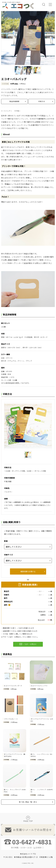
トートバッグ (6, 111)
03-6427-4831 (32, 842)
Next (52, 12)
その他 (17, 111)
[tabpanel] (28, 38)
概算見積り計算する (28, 571)
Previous (4, 12)
